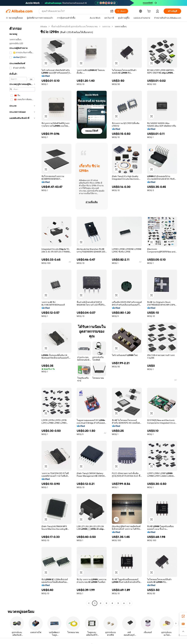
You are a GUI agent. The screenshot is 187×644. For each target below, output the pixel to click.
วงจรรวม (106, 26)
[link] (183, 616)
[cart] (149, 12)
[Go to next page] (130, 603)
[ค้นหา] (121, 11)
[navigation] (22, 315)
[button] (112, 11)
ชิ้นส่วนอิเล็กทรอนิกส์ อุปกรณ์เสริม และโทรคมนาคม (74, 26)
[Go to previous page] (89, 603)
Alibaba (44, 26)
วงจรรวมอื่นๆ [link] (121, 26)
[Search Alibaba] (75, 11)
